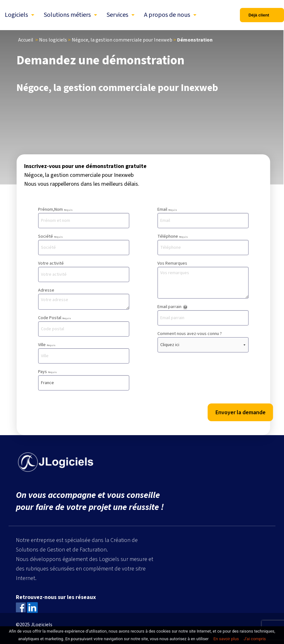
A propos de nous (167, 15)
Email (203, 217)
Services (117, 15)
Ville (84, 353)
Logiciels (16, 15)
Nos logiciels (53, 40)
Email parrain (203, 315)
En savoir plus (226, 639)
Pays (84, 380)
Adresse (84, 298)
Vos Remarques (203, 279)
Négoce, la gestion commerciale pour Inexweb (122, 40)
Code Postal (84, 326)
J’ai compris (255, 639)
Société (84, 244)
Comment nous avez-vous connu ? (203, 341)
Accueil (26, 40)
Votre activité (84, 271)
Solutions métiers (67, 15)
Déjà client (259, 15)
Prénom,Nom (84, 217)
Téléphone (203, 244)
